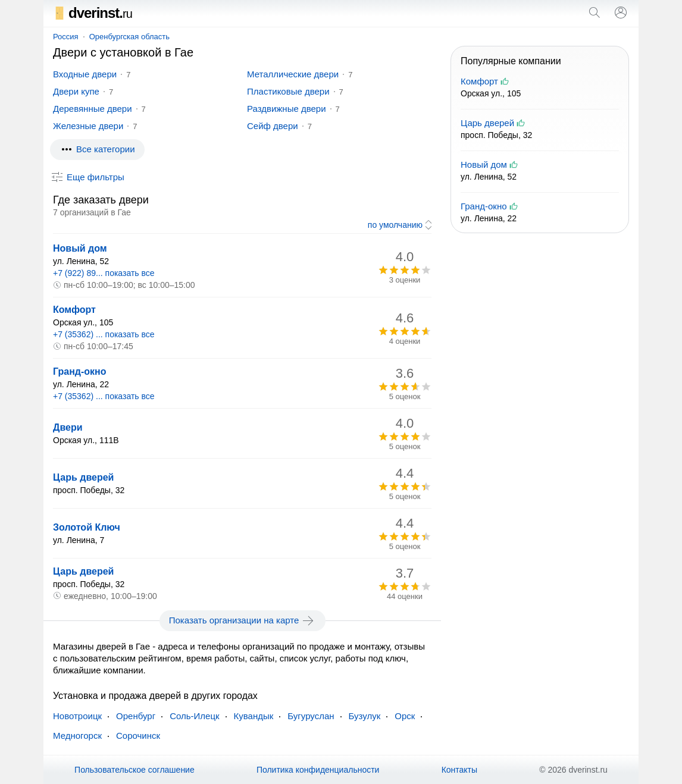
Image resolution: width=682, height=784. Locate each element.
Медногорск (77, 736)
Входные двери (85, 74)
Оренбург (136, 716)
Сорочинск (138, 736)
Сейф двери (273, 126)
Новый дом (80, 248)
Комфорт (74, 310)
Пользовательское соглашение (134, 770)
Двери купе (76, 91)
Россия (66, 37)
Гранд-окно (80, 371)
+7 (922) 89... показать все (104, 273)
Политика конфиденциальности (318, 770)
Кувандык (254, 716)
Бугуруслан (311, 716)
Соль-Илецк (194, 716)
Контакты (459, 770)
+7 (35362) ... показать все (104, 334)
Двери (68, 427)
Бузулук (365, 716)
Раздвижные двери (287, 109)
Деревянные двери (93, 109)
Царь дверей (83, 477)
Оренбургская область (129, 37)
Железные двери (88, 126)
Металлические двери (293, 74)
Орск (405, 716)
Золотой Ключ (87, 527)
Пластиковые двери (288, 91)
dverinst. (93, 13)
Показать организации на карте (243, 620)
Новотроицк (77, 716)
